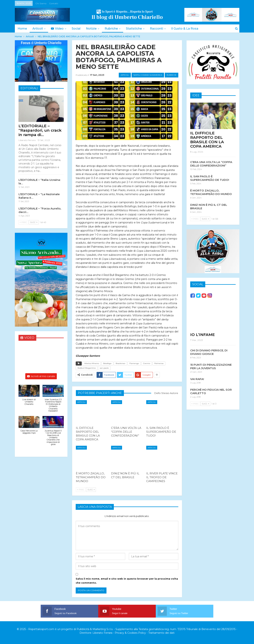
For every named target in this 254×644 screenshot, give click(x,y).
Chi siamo (41, 3)
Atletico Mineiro (92, 363)
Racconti (160, 29)
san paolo (104, 368)
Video (58, 29)
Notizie (93, 29)
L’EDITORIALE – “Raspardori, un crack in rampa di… (40, 130)
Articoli (38, 29)
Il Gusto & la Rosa (189, 29)
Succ (91, 490)
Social (78, 29)
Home (22, 29)
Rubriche (114, 29)
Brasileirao (120, 363)
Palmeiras (159, 363)
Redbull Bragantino (87, 368)
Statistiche (137, 29)
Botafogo (107, 363)
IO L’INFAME (203, 334)
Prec (81, 490)
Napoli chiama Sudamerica (148, 75)
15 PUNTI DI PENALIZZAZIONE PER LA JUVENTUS (211, 366)
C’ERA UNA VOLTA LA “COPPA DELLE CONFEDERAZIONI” (211, 164)
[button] (29, 397)
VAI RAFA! (197, 379)
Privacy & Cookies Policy (130, 633)
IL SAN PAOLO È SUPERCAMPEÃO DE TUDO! (210, 178)
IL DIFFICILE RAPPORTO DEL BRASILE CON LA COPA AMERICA (207, 139)
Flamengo (134, 363)
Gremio (147, 363)
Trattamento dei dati (161, 633)
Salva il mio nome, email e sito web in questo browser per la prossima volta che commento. (127, 581)
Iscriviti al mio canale (41, 376)
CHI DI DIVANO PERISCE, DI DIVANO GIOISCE (209, 352)
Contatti (54, 3)
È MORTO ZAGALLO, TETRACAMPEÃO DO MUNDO (211, 192)
